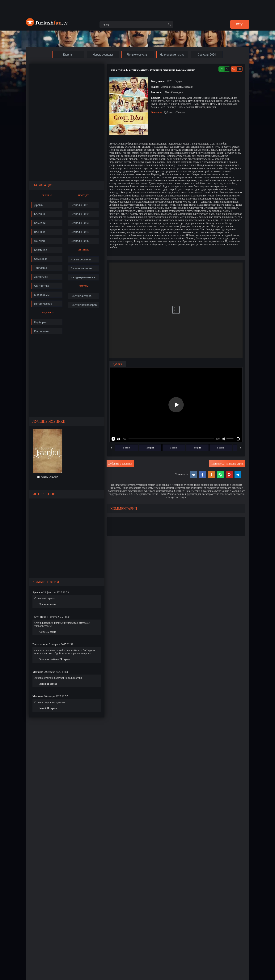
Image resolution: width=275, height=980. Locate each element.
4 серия (197, 448)
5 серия (221, 448)
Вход (240, 24)
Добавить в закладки (120, 464)
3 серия (174, 448)
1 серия (127, 448)
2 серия (150, 448)
